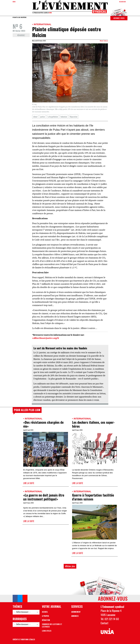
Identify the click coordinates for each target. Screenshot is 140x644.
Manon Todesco (104, 41)
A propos (45, 616)
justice (43, 117)
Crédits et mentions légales (24, 639)
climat (35, 117)
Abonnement (76, 612)
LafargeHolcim (53, 117)
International (43, 24)
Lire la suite (29, 483)
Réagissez (21, 35)
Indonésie (64, 117)
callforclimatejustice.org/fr (46, 338)
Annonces (75, 616)
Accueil (45, 612)
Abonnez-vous (119, 18)
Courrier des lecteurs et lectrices (52, 625)
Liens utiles (47, 631)
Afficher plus (70, 566)
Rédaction (46, 620)
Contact (104, 623)
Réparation (74, 117)
